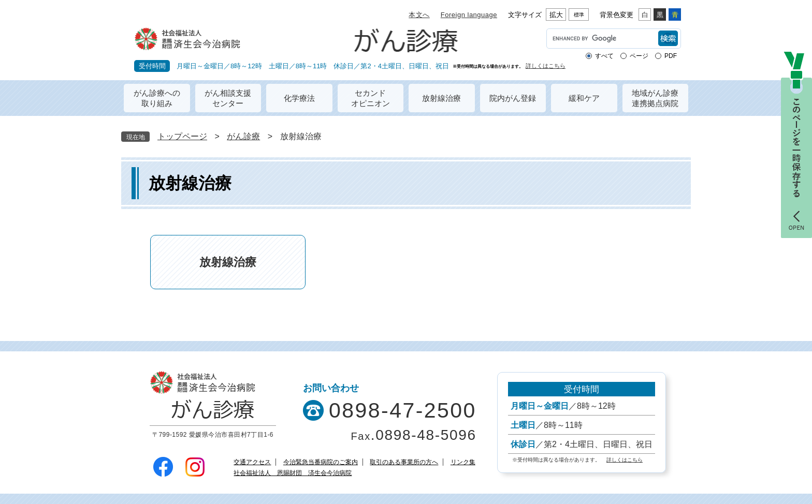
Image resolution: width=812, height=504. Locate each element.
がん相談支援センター (228, 98)
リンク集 (463, 462)
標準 (579, 15)
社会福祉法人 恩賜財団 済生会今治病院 (293, 473)
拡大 (556, 15)
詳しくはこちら (546, 66)
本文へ (419, 15)
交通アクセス (252, 462)
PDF (671, 56)
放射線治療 (441, 98)
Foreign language (469, 15)
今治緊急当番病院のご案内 (321, 462)
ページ (639, 56)
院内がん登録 (513, 98)
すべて (604, 56)
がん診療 (243, 136)
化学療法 (299, 98)
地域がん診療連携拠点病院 (655, 98)
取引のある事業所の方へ (404, 462)
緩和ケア (584, 98)
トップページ (182, 136)
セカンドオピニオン (371, 98)
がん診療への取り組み (157, 98)
